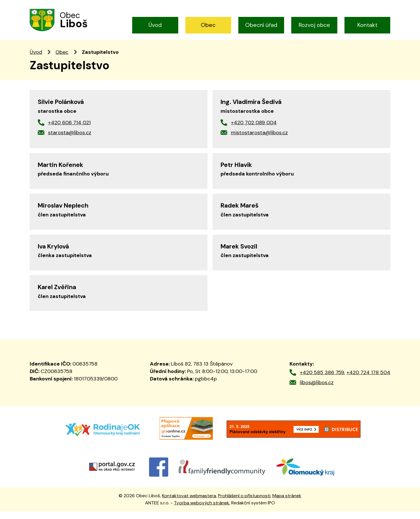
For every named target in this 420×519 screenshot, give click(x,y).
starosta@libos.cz (70, 140)
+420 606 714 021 (69, 130)
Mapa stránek (287, 503)
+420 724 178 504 (368, 380)
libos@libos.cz (317, 390)
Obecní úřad (261, 25)
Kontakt (367, 25)
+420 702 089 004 (254, 130)
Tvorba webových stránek (202, 510)
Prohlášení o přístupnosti (244, 503)
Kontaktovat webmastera (189, 503)
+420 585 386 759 (322, 380)
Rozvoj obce (314, 25)
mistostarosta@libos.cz (259, 140)
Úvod (155, 25)
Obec (208, 25)
